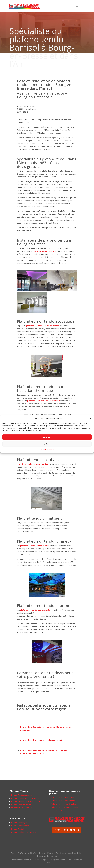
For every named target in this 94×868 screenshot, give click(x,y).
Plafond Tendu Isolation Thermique (25, 798)
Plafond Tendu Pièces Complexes (64, 804)
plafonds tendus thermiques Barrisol (44, 401)
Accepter (47, 437)
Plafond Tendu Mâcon (20, 826)
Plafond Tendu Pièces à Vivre (62, 797)
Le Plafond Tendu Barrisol (21, 808)
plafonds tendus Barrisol (45, 251)
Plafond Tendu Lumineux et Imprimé (26, 801)
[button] (90, 419)
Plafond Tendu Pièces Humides (63, 801)
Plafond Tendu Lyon (19, 823)
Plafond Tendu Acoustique (22, 795)
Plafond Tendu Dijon (19, 829)
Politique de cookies (47, 449)
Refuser (47, 444)
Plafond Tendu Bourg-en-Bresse (24, 832)
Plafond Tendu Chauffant (21, 805)
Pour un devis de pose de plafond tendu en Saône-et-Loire (46, 740)
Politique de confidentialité (69, 853)
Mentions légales (46, 853)
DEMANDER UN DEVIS (67, 830)
